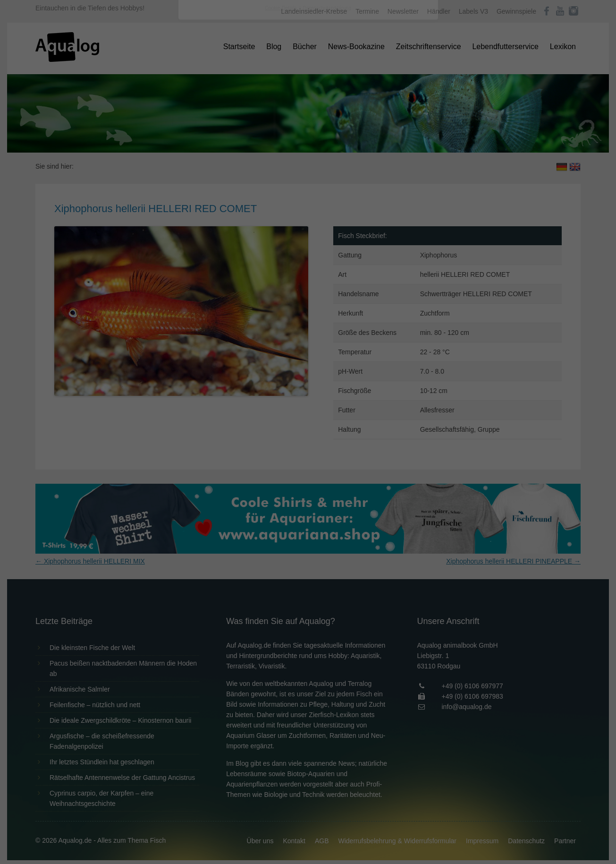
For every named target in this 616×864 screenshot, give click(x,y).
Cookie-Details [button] (282, 262)
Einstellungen (205, 130)
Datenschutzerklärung (249, 121)
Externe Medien (395, 152)
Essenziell (207, 152)
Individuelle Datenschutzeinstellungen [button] (308, 241)
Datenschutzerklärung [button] (327, 262)
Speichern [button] (308, 213)
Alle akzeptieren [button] (308, 185)
